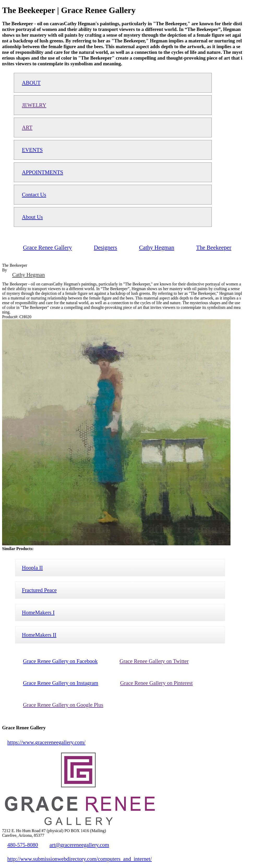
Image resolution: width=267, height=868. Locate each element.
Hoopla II (32, 568)
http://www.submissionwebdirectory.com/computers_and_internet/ (80, 859)
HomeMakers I (38, 612)
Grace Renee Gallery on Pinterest (156, 683)
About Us (32, 217)
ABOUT (31, 83)
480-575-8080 (23, 845)
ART (27, 127)
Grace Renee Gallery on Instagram (61, 683)
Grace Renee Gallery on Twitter (154, 661)
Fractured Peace (39, 590)
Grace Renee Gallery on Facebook (60, 661)
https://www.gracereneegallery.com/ (46, 742)
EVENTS (32, 150)
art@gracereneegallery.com (79, 845)
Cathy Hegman (29, 275)
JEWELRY (34, 105)
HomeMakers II (39, 635)
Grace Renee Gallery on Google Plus (63, 705)
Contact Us (34, 194)
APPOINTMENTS (43, 172)
